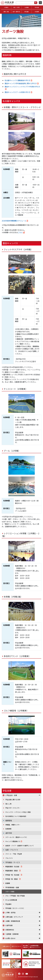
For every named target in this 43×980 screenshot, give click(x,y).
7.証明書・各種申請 (12, 934)
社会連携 (37, 12)
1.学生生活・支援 (11, 795)
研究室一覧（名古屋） (13, 875)
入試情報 (26, 7)
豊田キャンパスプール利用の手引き (17, 92)
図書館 (8, 883)
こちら (20, 232)
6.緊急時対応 (10, 930)
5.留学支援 (9, 925)
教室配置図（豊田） (12, 871)
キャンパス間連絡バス (13, 841)
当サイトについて (16, 946)
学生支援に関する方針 (13, 800)
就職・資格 (6, 12)
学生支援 (37, 7)
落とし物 (8, 804)
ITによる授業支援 (11, 900)
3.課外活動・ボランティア (14, 917)
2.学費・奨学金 (10, 913)
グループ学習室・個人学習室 (15, 896)
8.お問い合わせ (10, 938)
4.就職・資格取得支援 (13, 921)
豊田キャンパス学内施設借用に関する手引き (21, 83)
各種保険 (8, 829)
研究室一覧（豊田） (12, 879)
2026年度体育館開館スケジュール (14, 221)
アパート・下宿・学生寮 (14, 854)
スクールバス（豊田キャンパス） (17, 837)
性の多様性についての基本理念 (16, 816)
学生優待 (8, 904)
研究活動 (26, 12)
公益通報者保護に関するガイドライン (35, 946)
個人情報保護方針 (25, 946)
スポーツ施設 (10, 892)
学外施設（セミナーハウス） (15, 908)
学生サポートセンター (13, 808)
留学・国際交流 (16, 12)
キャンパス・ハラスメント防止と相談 (18, 812)
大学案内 (6, 7)
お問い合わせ (6, 946)
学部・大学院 (16, 7)
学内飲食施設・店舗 (12, 887)
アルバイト (9, 858)
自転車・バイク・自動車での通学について (20, 846)
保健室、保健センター (13, 825)
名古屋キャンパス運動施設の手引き (17, 80)
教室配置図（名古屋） (13, 867)
